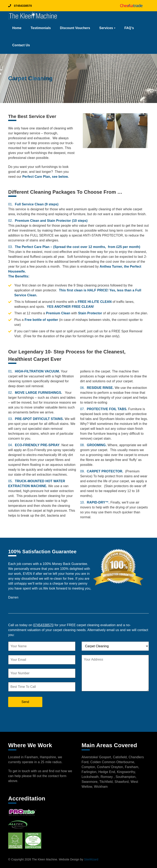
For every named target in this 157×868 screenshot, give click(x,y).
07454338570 (20, 6)
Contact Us (21, 45)
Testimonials (41, 28)
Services (106, 28)
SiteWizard (91, 859)
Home (17, 28)
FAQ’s (129, 28)
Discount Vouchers (75, 28)
